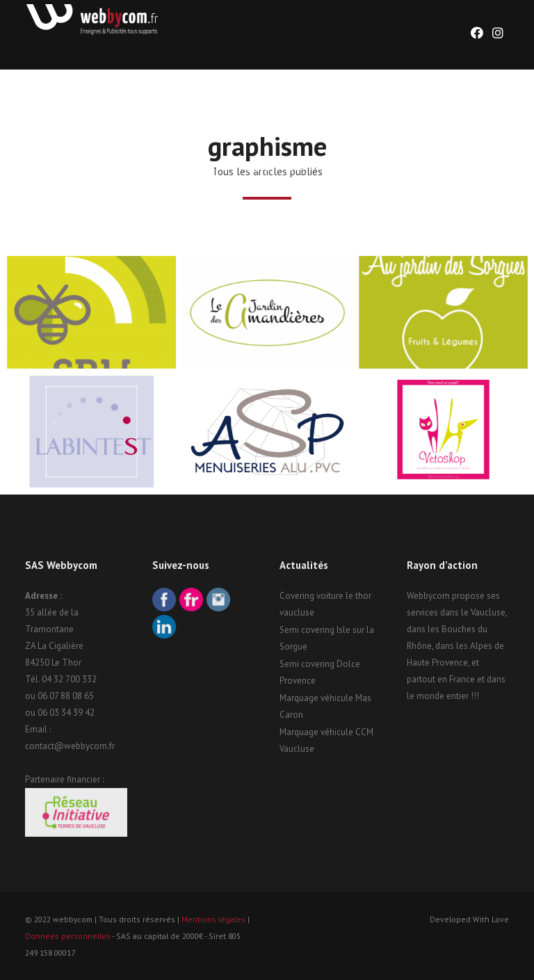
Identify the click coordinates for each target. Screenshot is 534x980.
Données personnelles (68, 936)
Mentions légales (213, 919)
